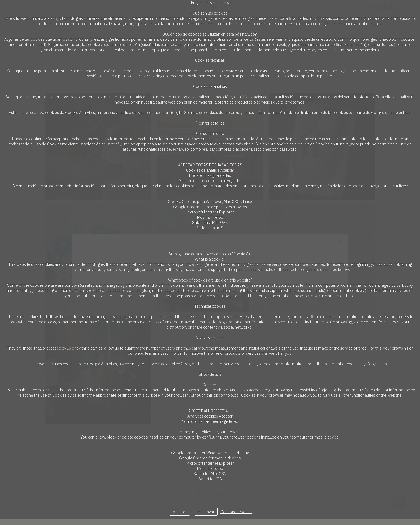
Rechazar (206, 512)
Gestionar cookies (236, 512)
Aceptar (180, 512)
